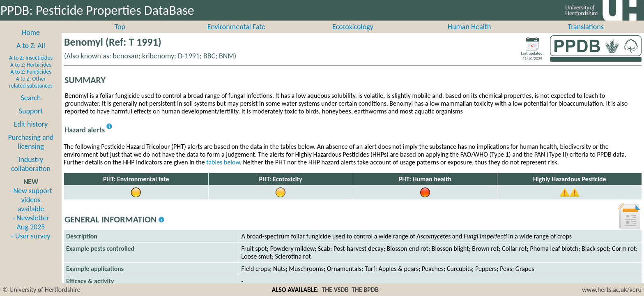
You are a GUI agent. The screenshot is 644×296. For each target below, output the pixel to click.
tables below (223, 171)
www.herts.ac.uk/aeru (612, 290)
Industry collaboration (31, 173)
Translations (586, 36)
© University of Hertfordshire (41, 290)
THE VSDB (335, 290)
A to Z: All (31, 55)
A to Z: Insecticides (31, 67)
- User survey (31, 245)
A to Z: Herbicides (31, 74)
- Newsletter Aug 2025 (31, 231)
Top (120, 36)
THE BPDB (365, 290)
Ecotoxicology (353, 36)
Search (31, 107)
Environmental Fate (236, 36)
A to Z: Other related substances (31, 91)
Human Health (469, 36)
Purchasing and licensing (31, 151)
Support (31, 120)
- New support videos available (31, 209)
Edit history (31, 133)
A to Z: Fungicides (31, 81)
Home (31, 42)
